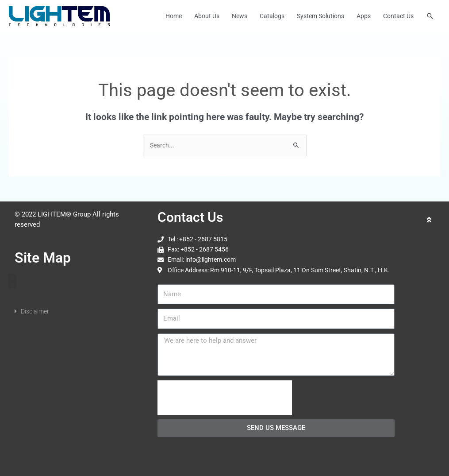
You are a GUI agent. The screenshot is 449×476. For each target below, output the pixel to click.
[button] (430, 16)
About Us (207, 16)
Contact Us (398, 16)
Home (174, 16)
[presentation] (225, 398)
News (240, 16)
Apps (364, 16)
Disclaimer (35, 311)
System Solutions (320, 16)
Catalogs (272, 16)
